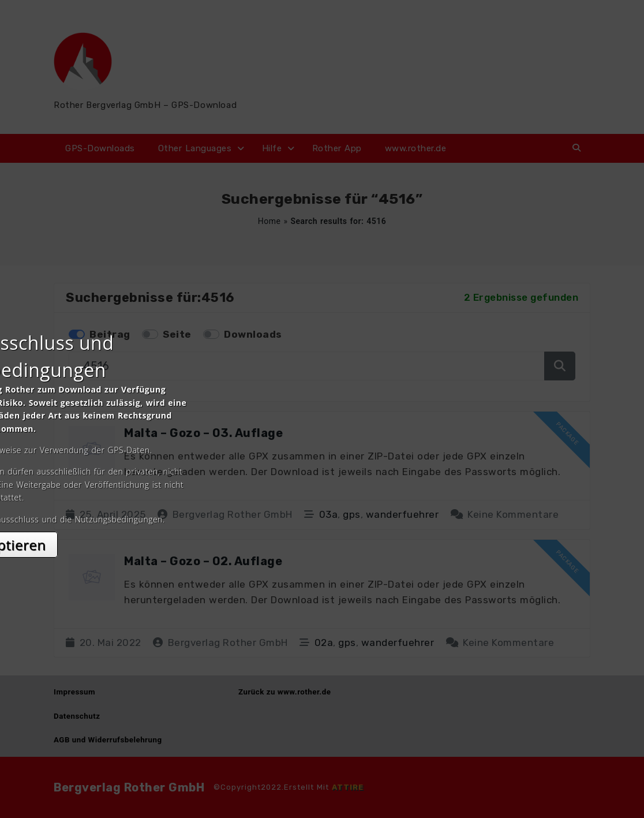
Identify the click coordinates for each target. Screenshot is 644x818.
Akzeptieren (322, 512)
